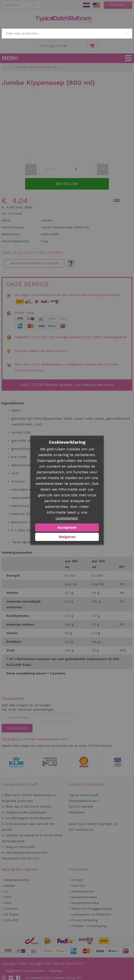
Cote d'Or (11, 920)
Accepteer (67, 528)
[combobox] (67, 34)
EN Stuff (96, 5)
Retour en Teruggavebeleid (92, 909)
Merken (10, 886)
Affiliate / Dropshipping (89, 926)
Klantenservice (82, 891)
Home (11, 67)
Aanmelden (118, 5)
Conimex (11, 909)
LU (6, 891)
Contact (77, 880)
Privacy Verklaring (84, 920)
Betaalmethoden (84, 897)
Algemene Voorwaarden (25, 971)
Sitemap (56, 971)
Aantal (50, 169)
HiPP (8, 897)
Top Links (11, 5)
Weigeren (67, 537)
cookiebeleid (67, 518)
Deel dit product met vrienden (32, 252)
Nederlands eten (17, 880)
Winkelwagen (92, 46)
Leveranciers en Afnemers (91, 914)
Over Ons (78, 886)
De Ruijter (12, 914)
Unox (8, 903)
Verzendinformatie (85, 903)
